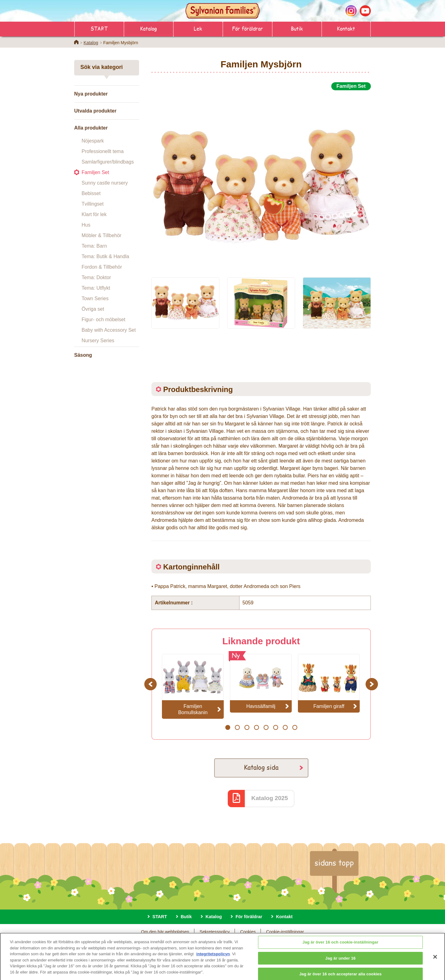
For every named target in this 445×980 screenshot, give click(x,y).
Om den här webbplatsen (165, 932)
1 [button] (228, 727)
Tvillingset (93, 204)
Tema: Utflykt (96, 288)
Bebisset (91, 193)
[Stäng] (435, 961)
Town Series (95, 298)
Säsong (83, 355)
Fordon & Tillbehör (102, 267)
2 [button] (237, 727)
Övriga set (93, 309)
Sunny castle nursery (105, 183)
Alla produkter (91, 128)
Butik (297, 28)
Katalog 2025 (269, 798)
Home (76, 42)
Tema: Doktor (96, 277)
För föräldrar (248, 28)
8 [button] (295, 727)
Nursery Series (98, 341)
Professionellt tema (103, 151)
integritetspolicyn (213, 958)
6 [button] (275, 727)
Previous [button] (151, 684)
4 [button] (256, 727)
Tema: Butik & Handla (105, 256)
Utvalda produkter (95, 111)
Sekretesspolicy (215, 932)
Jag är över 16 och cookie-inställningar (341, 946)
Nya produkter (91, 94)
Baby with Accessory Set (109, 330)
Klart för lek (94, 214)
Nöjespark (93, 141)
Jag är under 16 (341, 962)
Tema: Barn (94, 246)
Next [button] (373, 684)
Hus (86, 225)
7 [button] (285, 727)
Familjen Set (95, 172)
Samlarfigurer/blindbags (108, 162)
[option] (261, 180)
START (99, 28)
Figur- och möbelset (103, 320)
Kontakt (346, 28)
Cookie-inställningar (285, 932)
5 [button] (266, 727)
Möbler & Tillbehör (102, 235)
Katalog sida (261, 767)
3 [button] (247, 727)
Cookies (248, 932)
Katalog (148, 28)
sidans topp (334, 863)
